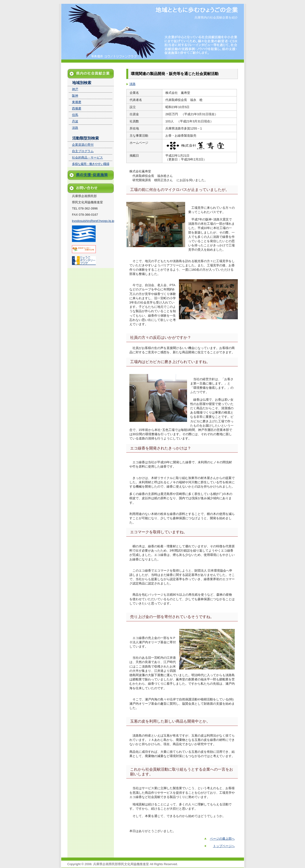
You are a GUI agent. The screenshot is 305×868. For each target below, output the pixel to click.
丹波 (75, 121)
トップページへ (224, 846)
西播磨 (77, 108)
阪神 (75, 96)
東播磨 (77, 102)
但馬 (75, 115)
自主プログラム (83, 151)
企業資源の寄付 (83, 145)
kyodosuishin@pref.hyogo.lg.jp (93, 221)
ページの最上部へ (222, 839)
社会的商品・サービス (87, 157)
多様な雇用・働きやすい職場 (91, 164)
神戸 (75, 89)
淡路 (132, 84)
